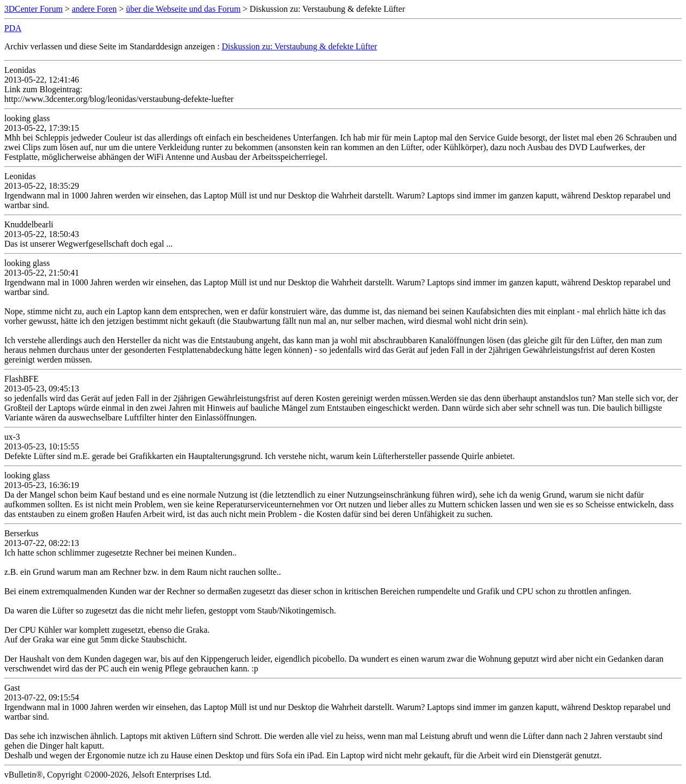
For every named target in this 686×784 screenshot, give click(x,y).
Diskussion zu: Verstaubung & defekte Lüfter (300, 46)
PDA (13, 28)
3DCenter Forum (33, 9)
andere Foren (94, 9)
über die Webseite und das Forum (183, 9)
